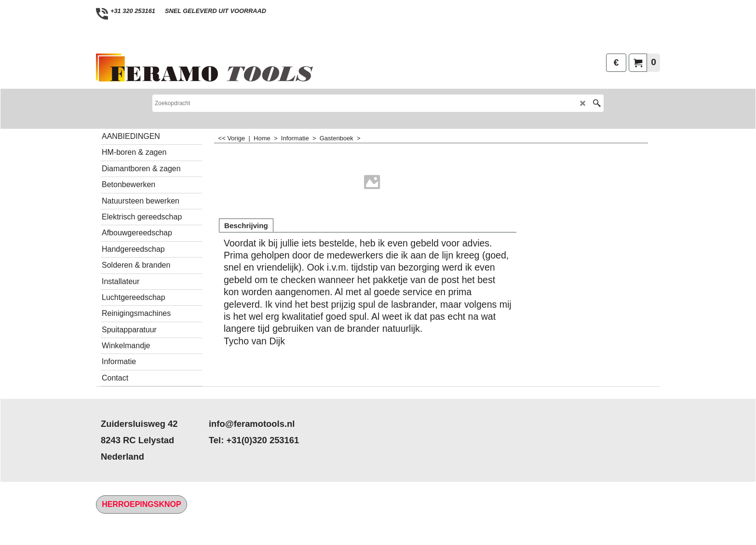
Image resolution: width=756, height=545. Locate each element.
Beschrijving (246, 225)
